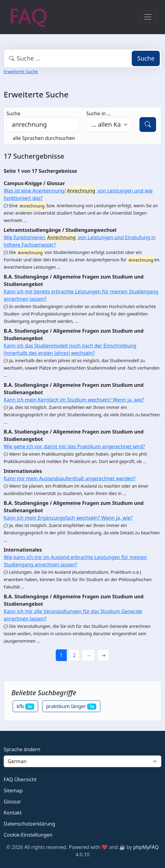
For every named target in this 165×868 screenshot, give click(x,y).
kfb (25, 706)
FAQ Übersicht (20, 779)
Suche (146, 58)
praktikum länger (71, 706)
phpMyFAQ (146, 847)
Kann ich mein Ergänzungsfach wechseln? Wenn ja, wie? (68, 518)
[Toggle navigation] (148, 17)
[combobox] (82, 58)
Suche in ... (99, 113)
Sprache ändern (22, 749)
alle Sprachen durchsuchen (44, 138)
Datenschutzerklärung (29, 824)
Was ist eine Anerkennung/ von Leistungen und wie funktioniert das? (78, 194)
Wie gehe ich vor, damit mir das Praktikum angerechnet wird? (74, 446)
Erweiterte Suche (21, 71)
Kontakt (13, 813)
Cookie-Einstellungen (28, 835)
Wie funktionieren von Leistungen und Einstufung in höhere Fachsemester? (80, 241)
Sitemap (13, 791)
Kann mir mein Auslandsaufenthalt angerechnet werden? (70, 478)
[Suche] (148, 125)
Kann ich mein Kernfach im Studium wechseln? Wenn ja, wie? (74, 400)
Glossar (12, 802)
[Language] (82, 761)
